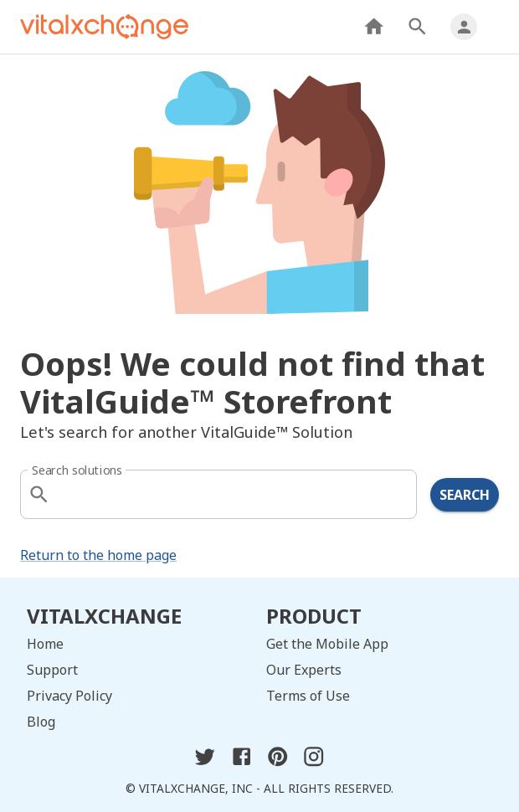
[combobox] (221, 494)
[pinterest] (277, 763)
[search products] (417, 26)
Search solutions (77, 470)
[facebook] (242, 763)
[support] (140, 670)
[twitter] (205, 763)
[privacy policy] (140, 696)
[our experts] (379, 670)
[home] (104, 27)
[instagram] (313, 763)
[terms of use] (379, 696)
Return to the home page (98, 555)
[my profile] (464, 27)
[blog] (140, 722)
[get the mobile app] (379, 644)
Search (465, 495)
